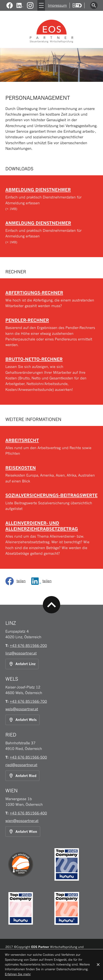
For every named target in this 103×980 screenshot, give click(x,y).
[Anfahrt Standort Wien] (23, 832)
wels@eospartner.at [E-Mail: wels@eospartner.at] (22, 709)
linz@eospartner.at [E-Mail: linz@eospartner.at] (21, 653)
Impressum (57, 5)
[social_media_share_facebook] (17, 581)
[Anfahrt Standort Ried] (22, 776)
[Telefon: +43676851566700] (28, 701)
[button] (52, 299)
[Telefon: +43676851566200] (28, 646)
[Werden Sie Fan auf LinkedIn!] (20, 6)
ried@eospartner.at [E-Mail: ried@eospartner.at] (21, 765)
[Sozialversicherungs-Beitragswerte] (52, 502)
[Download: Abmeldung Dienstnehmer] (52, 199)
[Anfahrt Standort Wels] (23, 720)
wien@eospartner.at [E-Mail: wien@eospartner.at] (22, 821)
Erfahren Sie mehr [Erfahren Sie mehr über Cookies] (18, 974)
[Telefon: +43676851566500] (28, 757)
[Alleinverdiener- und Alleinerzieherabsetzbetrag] (52, 538)
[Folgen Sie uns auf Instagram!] (30, 6)
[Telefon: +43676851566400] (28, 813)
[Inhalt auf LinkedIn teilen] (43, 581)
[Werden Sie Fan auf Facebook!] (10, 6)
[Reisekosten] (52, 474)
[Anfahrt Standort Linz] (22, 664)
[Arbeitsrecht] (52, 447)
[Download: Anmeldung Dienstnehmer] (52, 232)
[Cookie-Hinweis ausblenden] (98, 965)
